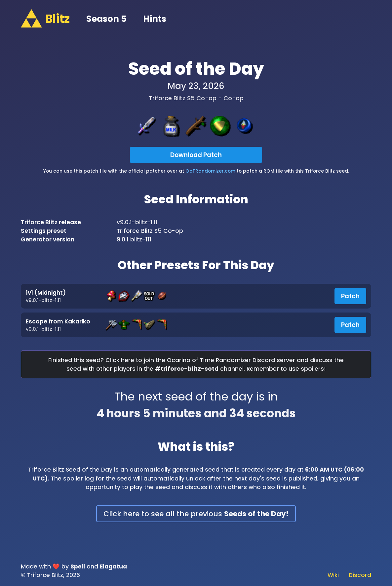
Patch (350, 296)
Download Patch (196, 155)
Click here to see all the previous (196, 514)
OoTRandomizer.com (210, 171)
